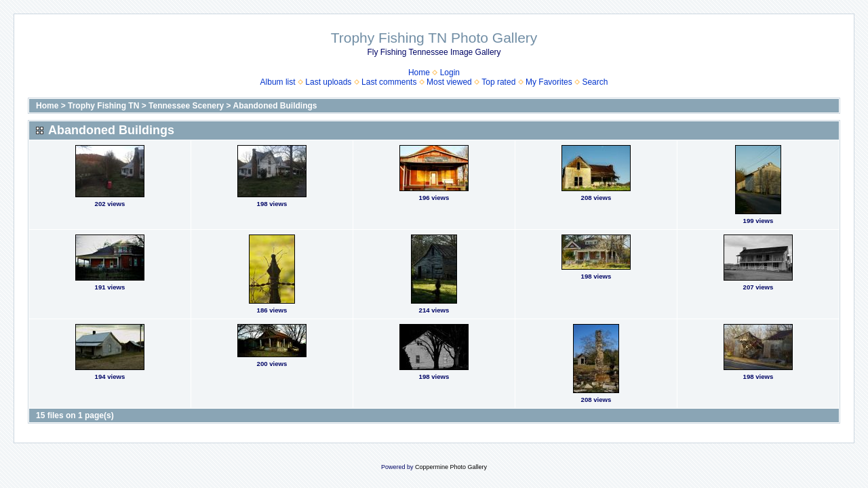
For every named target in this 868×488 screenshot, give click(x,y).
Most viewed (449, 82)
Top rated (498, 82)
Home (419, 73)
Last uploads (328, 82)
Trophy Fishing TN (103, 106)
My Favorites (549, 82)
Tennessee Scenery (186, 106)
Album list (278, 82)
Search (595, 82)
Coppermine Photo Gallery (451, 467)
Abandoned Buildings (275, 106)
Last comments (389, 82)
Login (450, 73)
